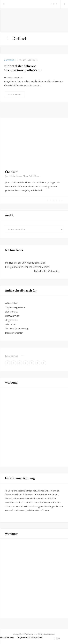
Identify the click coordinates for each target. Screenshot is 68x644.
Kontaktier (7, 637)
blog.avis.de (11, 320)
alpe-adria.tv (11, 312)
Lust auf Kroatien (14, 333)
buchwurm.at (12, 316)
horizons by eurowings (17, 329)
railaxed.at (10, 324)
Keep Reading (15, 94)
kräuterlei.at (11, 303)
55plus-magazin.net (15, 307)
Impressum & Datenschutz (30, 637)
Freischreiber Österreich (47, 271)
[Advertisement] (34, 427)
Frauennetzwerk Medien (37, 267)
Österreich (10, 60)
